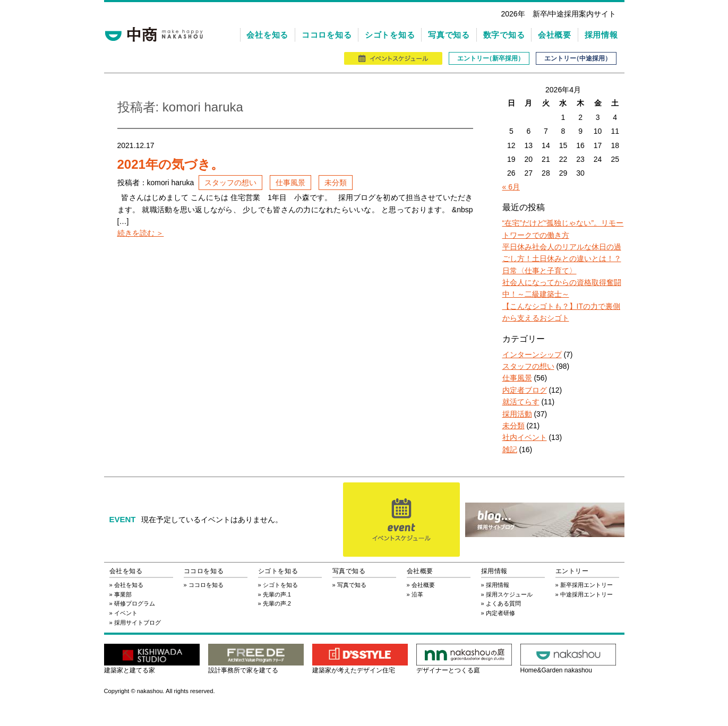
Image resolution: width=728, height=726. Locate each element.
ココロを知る (327, 35)
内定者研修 (500, 613)
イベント (126, 613)
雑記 (510, 450)
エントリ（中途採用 (576, 58)
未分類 (336, 183)
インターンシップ (532, 355)
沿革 (417, 594)
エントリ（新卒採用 (489, 58)
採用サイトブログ (138, 623)
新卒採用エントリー (586, 585)
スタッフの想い (230, 183)
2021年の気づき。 (170, 164)
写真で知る (449, 35)
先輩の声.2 (277, 603)
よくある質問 (503, 603)
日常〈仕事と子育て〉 (539, 271)
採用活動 (517, 414)
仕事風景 (290, 183)
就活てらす (521, 402)
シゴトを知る (390, 35)
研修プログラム (135, 603)
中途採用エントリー (586, 594)
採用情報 (601, 35)
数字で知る (504, 35)
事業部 (123, 594)
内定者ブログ (525, 390)
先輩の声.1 (277, 594)
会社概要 (555, 35)
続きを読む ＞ (141, 233)
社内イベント (525, 437)
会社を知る (267, 35)
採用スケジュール (509, 594)
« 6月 (511, 187)
